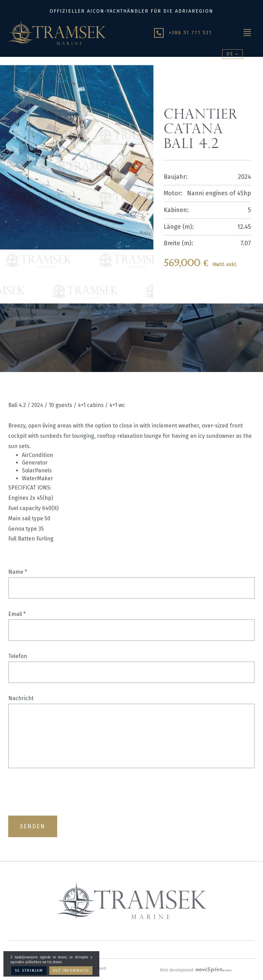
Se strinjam (29, 971)
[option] (46, 338)
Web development (196, 970)
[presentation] (60, 792)
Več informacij (71, 971)
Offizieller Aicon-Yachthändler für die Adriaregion (131, 11)
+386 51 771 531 (190, 33)
